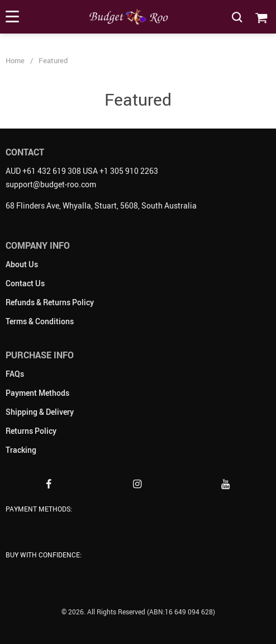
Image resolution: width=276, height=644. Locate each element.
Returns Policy (31, 431)
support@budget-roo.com (51, 184)
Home (15, 60)
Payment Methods (37, 393)
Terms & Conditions (40, 321)
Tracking (21, 450)
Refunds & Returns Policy (50, 302)
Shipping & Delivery (40, 412)
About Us (22, 264)
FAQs (15, 374)
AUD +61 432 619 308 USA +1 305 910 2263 (82, 171)
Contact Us (25, 283)
